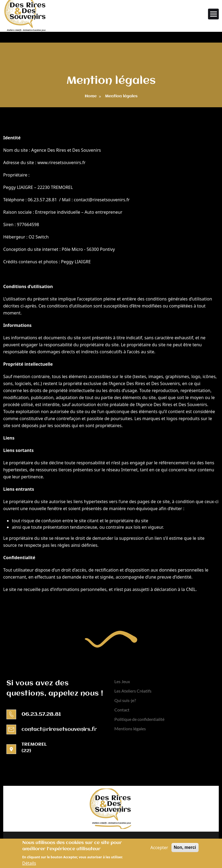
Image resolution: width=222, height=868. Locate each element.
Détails (29, 864)
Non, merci (185, 849)
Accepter (159, 849)
